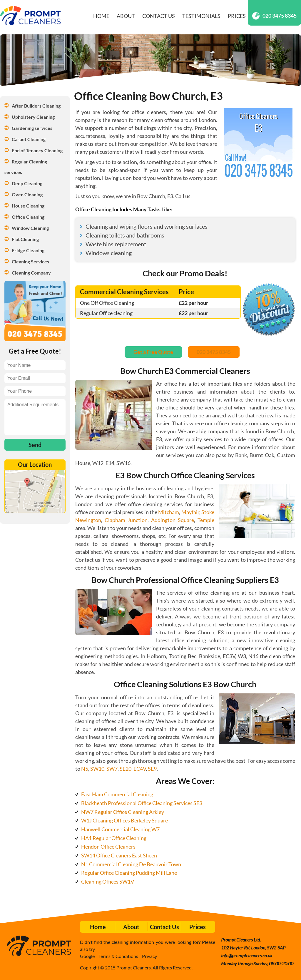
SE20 (126, 769)
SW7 (112, 769)
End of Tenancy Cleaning (37, 150)
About (126, 16)
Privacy (149, 956)
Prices (237, 16)
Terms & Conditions (118, 956)
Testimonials (201, 16)
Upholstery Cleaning (33, 117)
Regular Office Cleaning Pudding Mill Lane (129, 873)
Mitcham (169, 512)
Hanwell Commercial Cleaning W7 (120, 829)
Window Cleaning (30, 228)
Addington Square (173, 520)
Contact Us (159, 16)
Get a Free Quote (153, 352)
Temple (206, 520)
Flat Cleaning (25, 239)
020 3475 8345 (274, 16)
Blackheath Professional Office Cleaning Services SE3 (142, 803)
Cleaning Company (31, 273)
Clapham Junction (126, 520)
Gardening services (32, 128)
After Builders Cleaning (36, 106)
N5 (85, 769)
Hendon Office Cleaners (108, 847)
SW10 (97, 769)
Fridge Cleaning (28, 250)
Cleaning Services (30, 261)
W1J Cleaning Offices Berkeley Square (124, 820)
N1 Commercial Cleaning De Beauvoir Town (131, 864)
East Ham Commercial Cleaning (117, 794)
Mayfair (190, 512)
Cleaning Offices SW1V (108, 882)
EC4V (140, 769)
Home (101, 16)
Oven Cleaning (27, 194)
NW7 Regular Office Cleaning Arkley (123, 812)
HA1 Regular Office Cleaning (114, 838)
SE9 (152, 769)
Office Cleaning (28, 217)
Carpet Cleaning (29, 139)
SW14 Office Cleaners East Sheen (119, 855)
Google (87, 956)
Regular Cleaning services (26, 167)
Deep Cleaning (27, 183)
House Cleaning (28, 206)
